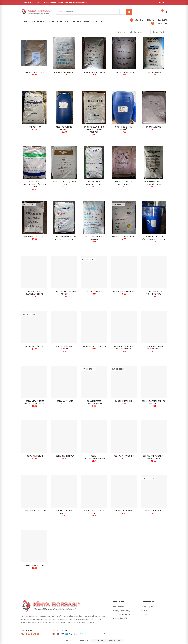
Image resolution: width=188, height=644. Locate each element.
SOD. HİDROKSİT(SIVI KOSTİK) (124, 128)
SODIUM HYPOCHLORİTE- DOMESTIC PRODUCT (124, 348)
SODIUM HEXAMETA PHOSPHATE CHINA (154, 293)
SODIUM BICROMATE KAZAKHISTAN (124, 183)
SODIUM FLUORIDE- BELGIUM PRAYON (64, 293)
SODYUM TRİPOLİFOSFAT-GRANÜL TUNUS (154, 457)
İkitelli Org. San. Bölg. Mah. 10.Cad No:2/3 (151, 20)
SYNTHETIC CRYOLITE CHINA (34, 566)
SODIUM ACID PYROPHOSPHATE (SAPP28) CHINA (34, 184)
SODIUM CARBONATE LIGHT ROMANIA (94, 238)
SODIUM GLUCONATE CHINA (124, 291)
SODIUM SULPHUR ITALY (64, 456)
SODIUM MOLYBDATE (64, 401)
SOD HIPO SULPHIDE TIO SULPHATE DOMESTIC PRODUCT (94, 129)
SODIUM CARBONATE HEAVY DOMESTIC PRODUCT (64, 238)
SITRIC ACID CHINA (154, 72)
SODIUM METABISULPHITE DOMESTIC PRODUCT (154, 348)
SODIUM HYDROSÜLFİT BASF (34, 346)
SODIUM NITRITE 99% (124, 401)
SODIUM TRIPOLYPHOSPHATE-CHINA (94, 457)
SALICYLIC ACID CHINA (34, 72)
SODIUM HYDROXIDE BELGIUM (64, 348)
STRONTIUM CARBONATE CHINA (94, 512)
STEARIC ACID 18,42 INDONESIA (64, 512)
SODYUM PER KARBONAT (124, 456)
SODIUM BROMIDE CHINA (34, 237)
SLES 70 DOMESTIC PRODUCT (64, 128)
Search (129, 12)
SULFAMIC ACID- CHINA (124, 511)
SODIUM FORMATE (94, 291)
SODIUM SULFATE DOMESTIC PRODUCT (154, 402)
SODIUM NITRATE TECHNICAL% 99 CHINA (94, 402)
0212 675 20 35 (161, 23)
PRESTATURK (107, 640)
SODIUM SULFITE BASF (34, 456)
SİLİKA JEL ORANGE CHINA (124, 72)
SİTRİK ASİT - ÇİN (34, 127)
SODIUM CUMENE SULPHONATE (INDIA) (34, 293)
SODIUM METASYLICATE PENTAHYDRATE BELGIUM (34, 402)
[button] (162, 3)
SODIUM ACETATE (154, 127)
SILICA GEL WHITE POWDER (94, 72)
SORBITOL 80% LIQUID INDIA (34, 511)
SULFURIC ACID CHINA (154, 511)
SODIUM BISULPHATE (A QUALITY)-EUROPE (154, 183)
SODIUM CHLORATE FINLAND (124, 237)
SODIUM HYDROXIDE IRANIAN (94, 346)
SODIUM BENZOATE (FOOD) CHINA (64, 183)
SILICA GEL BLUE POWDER (64, 72)
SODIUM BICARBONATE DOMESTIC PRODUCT (94, 183)
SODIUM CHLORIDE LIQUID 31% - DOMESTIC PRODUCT (154, 238)
